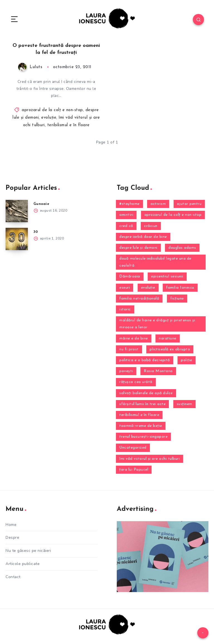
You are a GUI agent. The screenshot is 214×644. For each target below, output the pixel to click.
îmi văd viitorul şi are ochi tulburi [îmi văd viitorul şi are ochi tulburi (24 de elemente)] (149, 459)
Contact (13, 576)
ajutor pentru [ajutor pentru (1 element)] (189, 204)
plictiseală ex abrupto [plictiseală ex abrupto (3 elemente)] (170, 349)
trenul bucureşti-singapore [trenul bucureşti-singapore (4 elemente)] (143, 437)
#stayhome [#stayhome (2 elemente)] (129, 204)
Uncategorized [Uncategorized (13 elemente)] (133, 448)
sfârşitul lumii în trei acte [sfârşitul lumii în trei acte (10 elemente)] (142, 404)
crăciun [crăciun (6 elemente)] (151, 226)
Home (11, 525)
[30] (17, 239)
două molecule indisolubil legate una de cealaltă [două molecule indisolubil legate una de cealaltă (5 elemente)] (155, 262)
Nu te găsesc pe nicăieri (28, 551)
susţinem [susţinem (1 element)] (184, 404)
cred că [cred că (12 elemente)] (126, 226)
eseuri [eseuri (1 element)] (125, 288)
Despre (12, 538)
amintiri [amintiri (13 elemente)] (126, 215)
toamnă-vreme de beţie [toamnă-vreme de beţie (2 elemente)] (141, 426)
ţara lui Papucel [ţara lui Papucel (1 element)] (134, 470)
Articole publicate (23, 563)
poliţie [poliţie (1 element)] (187, 361)
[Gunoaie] (17, 211)
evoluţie (49, 118)
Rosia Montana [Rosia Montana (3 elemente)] (158, 371)
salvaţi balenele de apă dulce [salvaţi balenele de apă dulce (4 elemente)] (146, 393)
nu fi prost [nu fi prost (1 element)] (129, 349)
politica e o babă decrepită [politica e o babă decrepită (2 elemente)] (145, 361)
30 (36, 232)
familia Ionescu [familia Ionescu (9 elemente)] (180, 288)
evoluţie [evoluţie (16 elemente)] (148, 288)
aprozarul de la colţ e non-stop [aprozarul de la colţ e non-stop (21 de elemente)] (173, 215)
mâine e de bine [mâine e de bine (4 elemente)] (134, 338)
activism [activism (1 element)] (158, 204)
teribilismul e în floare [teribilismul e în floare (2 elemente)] (139, 415)
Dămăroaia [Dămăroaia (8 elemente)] (130, 277)
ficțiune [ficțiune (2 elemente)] (177, 299)
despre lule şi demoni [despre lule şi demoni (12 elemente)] (138, 248)
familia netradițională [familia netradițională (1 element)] (139, 299)
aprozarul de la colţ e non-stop (52, 110)
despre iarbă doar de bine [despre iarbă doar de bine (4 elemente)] (143, 237)
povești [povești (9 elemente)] (126, 371)
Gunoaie (41, 204)
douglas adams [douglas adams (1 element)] (182, 248)
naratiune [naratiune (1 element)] (168, 338)
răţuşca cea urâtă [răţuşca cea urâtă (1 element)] (136, 382)
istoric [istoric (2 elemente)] (125, 310)
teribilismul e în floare (69, 125)
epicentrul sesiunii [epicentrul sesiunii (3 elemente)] (167, 277)
